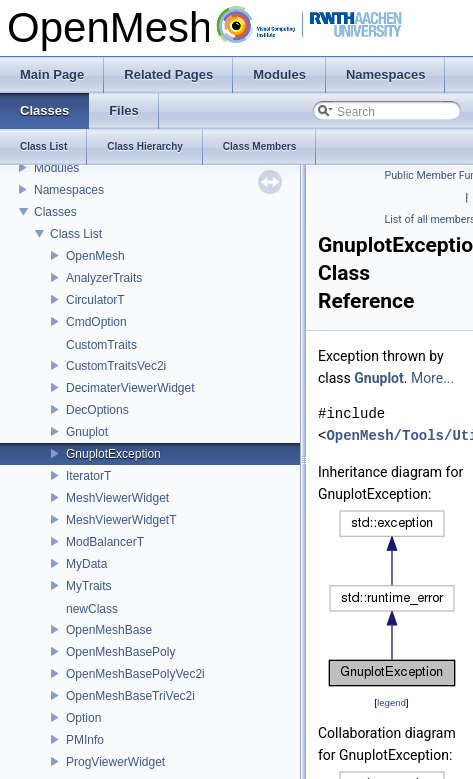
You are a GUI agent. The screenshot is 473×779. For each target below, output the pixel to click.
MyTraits (89, 586)
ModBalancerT (105, 542)
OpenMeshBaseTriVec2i (130, 696)
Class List (76, 234)
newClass (92, 609)
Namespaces (69, 190)
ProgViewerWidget (115, 762)
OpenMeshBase (109, 630)
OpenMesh (95, 256)
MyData (86, 564)
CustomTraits (101, 345)
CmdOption (96, 322)
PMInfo (85, 740)
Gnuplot (87, 432)
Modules (56, 168)
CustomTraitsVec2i (116, 366)
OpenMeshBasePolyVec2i (135, 674)
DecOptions (97, 410)
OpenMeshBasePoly (120, 652)
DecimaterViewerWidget (130, 388)
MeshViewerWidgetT (121, 520)
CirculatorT (95, 300)
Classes (55, 212)
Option (83, 718)
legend (391, 702)
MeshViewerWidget (117, 498)
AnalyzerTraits (104, 278)
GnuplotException (113, 454)
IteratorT (88, 476)
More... (432, 378)
